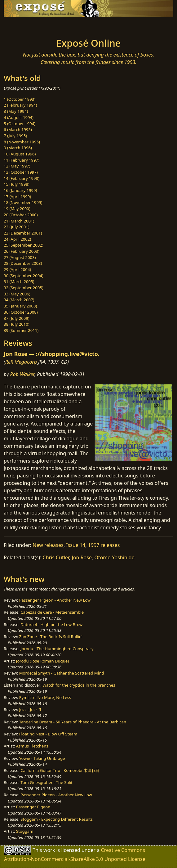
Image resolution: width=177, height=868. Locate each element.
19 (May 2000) (17, 209)
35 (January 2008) (20, 306)
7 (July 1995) (15, 136)
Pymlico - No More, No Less (45, 697)
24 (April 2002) (17, 239)
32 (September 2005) (24, 288)
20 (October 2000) (21, 215)
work (49, 850)
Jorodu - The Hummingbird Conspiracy (57, 649)
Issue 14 (76, 545)
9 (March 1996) (18, 148)
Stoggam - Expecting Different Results (57, 819)
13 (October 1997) (21, 172)
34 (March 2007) (19, 300)
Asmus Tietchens (32, 746)
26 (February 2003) (22, 251)
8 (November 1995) (22, 142)
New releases (48, 545)
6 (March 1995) (18, 129)
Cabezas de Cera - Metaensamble (52, 612)
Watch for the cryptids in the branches (79, 685)
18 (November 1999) (23, 202)
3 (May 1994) (16, 111)
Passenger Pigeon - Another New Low (55, 600)
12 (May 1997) (17, 166)
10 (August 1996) (20, 154)
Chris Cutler (56, 557)
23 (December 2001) (23, 233)
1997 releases (104, 545)
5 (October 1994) (20, 124)
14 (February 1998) (22, 178)
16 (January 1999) (20, 190)
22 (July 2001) (17, 227)
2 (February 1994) (20, 105)
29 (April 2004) (17, 269)
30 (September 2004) (24, 276)
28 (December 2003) (23, 263)
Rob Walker (22, 374)
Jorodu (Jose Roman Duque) (42, 661)
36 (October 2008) (21, 312)
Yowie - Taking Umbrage (42, 758)
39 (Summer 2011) (21, 330)
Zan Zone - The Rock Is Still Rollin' (51, 637)
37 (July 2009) (17, 318)
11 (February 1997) (22, 160)
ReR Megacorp (21, 362)
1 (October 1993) (20, 99)
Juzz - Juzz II (30, 709)
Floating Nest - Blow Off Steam (48, 734)
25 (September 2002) (24, 245)
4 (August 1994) (19, 117)
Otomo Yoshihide (114, 557)
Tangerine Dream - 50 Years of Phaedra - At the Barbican (73, 722)
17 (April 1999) (17, 197)
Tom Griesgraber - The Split (46, 782)
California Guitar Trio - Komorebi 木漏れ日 (60, 770)
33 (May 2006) (17, 294)
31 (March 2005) (19, 282)
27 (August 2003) (20, 257)
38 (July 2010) (17, 324)
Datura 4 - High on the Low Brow (51, 625)
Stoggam (25, 831)
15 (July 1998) (17, 184)
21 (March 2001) (19, 221)
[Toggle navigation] (20, 26)
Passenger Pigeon (33, 807)
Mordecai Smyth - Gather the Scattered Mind (62, 673)
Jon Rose (82, 557)
